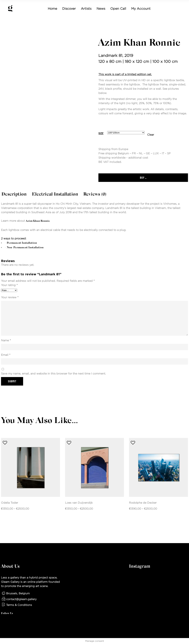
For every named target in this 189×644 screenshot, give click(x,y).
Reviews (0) (95, 194)
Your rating (9, 285)
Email (6, 355)
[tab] (14, 195)
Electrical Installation (55, 194)
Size (101, 133)
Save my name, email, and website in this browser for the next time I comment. (53, 374)
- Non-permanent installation (24, 248)
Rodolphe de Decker (143, 503)
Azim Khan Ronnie (139, 43)
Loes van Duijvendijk (79, 503)
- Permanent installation (21, 243)
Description (14, 194)
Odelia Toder (10, 503)
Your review (10, 297)
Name (6, 340)
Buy (142, 177)
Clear (151, 135)
